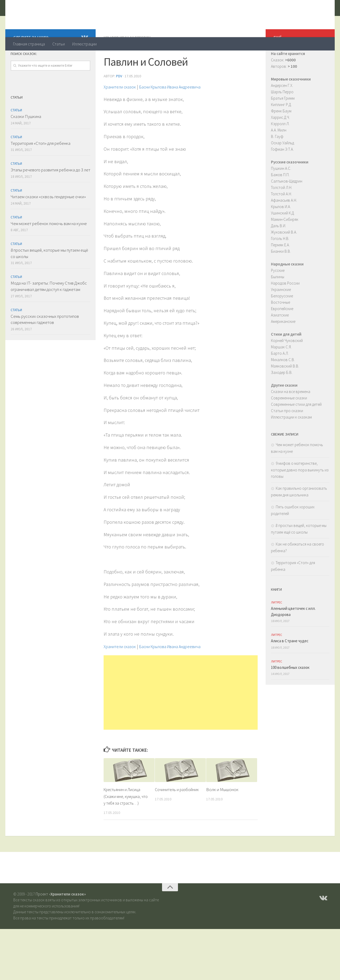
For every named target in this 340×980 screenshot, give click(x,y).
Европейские (282, 330)
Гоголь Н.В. (280, 260)
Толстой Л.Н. (282, 209)
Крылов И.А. (281, 228)
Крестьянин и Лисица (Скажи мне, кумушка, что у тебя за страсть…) (126, 817)
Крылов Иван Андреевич (129, 58)
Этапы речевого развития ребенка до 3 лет (50, 191)
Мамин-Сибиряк (285, 241)
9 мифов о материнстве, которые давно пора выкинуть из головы (300, 491)
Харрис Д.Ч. (280, 139)
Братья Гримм (283, 119)
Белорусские (282, 317)
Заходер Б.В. (282, 394)
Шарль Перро (282, 113)
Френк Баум (281, 132)
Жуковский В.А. (284, 253)
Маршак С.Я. (281, 368)
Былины (278, 298)
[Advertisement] (181, 713)
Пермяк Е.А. (280, 266)
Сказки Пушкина (26, 138)
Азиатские (280, 336)
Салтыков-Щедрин (287, 202)
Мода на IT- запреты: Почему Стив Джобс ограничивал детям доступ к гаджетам (49, 307)
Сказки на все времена (291, 413)
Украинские (281, 311)
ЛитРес (277, 624)
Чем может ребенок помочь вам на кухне (49, 245)
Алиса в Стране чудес (290, 662)
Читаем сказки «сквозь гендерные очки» (48, 218)
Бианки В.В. (281, 273)
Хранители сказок (58, 18)
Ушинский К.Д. (283, 234)
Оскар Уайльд (282, 164)
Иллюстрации (84, 44)
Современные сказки (289, 419)
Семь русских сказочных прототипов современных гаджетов (45, 341)
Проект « (61, 915)
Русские (278, 292)
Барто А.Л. (280, 375)
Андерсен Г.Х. (282, 107)
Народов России (285, 304)
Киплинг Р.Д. (281, 126)
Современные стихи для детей (296, 426)
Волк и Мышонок (222, 810)
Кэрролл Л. (280, 145)
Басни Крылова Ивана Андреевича (182, 107)
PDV (119, 97)
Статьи (59, 44)
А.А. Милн (279, 151)
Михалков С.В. (283, 381)
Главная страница (29, 44)
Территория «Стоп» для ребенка (41, 164)
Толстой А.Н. (281, 215)
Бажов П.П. (280, 196)
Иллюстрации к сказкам (291, 438)
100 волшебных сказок (290, 689)
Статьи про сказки (287, 432)
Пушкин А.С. (281, 190)
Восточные (280, 324)
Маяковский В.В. (285, 387)
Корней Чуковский (287, 362)
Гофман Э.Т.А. (282, 170)
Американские (283, 343)
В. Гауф (277, 158)
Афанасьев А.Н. (284, 221)
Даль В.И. (279, 247)
